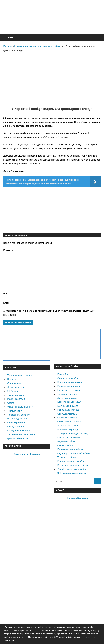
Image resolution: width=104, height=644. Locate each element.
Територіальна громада (19, 375)
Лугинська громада (67, 398)
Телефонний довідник (19, 415)
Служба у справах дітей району (74, 453)
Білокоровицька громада (70, 382)
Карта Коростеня (16, 423)
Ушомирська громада (68, 426)
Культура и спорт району (70, 449)
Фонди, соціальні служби (20, 407)
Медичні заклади (16, 399)
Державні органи (16, 387)
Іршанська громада (67, 394)
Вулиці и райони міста (19, 431)
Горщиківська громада (69, 390)
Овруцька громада (67, 414)
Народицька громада (68, 410)
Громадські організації (19, 438)
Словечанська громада (69, 422)
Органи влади (14, 383)
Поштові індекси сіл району (71, 461)
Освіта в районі (65, 445)
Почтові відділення (17, 419)
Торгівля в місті (15, 411)
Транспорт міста (16, 395)
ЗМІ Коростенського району (72, 473)
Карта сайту (10, 640)
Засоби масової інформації (21, 434)
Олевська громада (67, 418)
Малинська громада (68, 406)
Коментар (9, 250)
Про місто (12, 379)
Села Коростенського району (72, 469)
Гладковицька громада (69, 386)
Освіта (11, 403)
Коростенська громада (69, 402)
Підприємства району (69, 437)
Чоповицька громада (68, 429)
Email (6, 303)
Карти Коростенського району (73, 465)
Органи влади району (68, 378)
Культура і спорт (16, 426)
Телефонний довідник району (73, 433)
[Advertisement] (52, 24)
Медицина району (67, 441)
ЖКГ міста (13, 391)
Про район (63, 374)
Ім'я (5, 294)
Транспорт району (67, 457)
